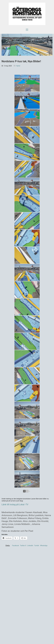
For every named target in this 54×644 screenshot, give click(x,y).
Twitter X (23, 546)
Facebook (15, 546)
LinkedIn (30, 546)
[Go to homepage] (27, 14)
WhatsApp (44, 546)
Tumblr (37, 546)
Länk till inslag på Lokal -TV (15, 504)
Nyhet (18, 66)
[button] (27, 30)
